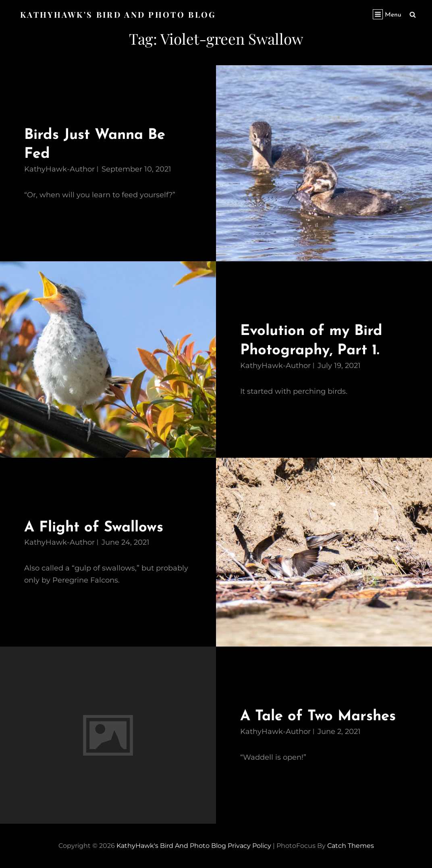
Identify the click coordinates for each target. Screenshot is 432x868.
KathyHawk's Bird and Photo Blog (119, 14)
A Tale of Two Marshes (320, 716)
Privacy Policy (249, 845)
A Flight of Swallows (96, 527)
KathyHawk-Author (59, 169)
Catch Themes (351, 845)
